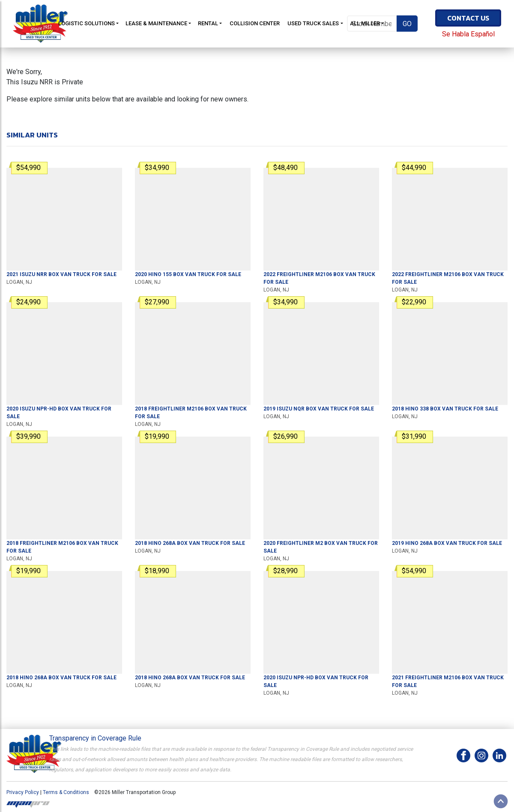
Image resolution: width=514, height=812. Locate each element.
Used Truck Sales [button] (313, 23)
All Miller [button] (365, 23)
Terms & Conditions (66, 792)
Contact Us (468, 18)
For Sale (61, 274)
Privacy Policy (23, 792)
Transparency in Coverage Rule (95, 738)
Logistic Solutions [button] (87, 23)
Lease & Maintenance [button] (156, 23)
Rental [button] (208, 23)
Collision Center (255, 23)
